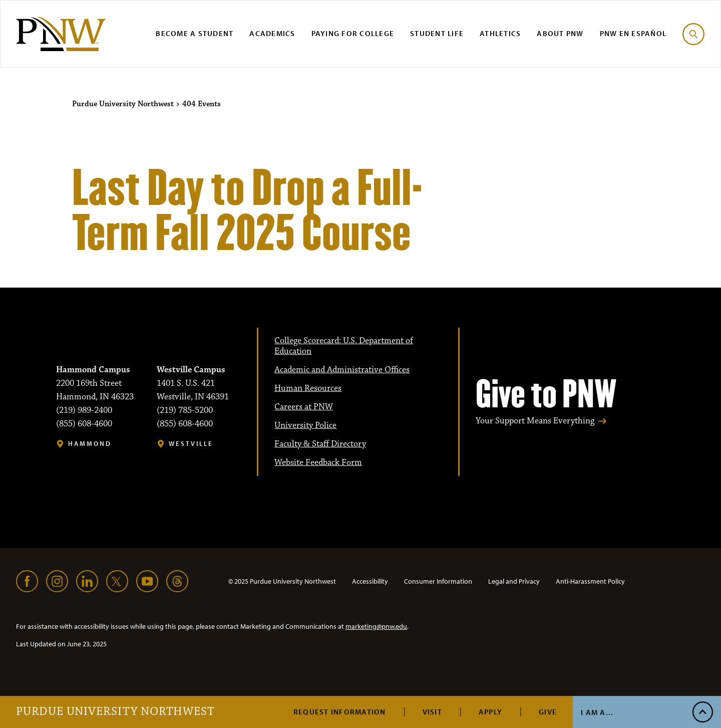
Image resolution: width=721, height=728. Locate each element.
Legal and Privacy (514, 581)
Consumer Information (438, 581)
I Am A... (597, 712)
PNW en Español (633, 33)
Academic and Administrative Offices (342, 370)
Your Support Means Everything (535, 421)
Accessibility (370, 581)
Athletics (500, 33)
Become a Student (195, 33)
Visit (432, 712)
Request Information (340, 712)
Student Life (437, 33)
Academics (272, 33)
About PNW (560, 33)
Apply (490, 712)
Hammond (90, 444)
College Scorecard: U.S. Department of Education (344, 346)
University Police (305, 425)
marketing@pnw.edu (376, 626)
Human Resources (308, 388)
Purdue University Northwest (115, 712)
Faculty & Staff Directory (320, 444)
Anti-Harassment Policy (590, 581)
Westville (191, 444)
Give (548, 712)
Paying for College (353, 33)
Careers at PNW (304, 407)
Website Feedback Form (318, 462)
